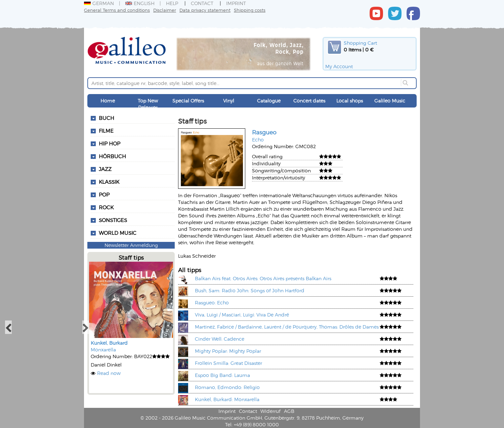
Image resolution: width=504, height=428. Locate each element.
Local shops (350, 101)
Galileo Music (390, 101)
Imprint (236, 3)
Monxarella (103, 350)
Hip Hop (110, 143)
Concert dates (309, 101)
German (99, 3)
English (140, 3)
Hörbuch (112, 156)
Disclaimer (165, 10)
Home (108, 101)
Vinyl (229, 101)
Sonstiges (113, 220)
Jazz (105, 169)
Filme (106, 131)
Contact (202, 3)
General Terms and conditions (117, 10)
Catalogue (269, 101)
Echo (258, 140)
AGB (289, 411)
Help (172, 3)
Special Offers (188, 101)
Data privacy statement (205, 10)
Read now (109, 373)
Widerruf (270, 411)
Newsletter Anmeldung (131, 245)
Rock (106, 207)
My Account (339, 66)
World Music (118, 233)
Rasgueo (264, 132)
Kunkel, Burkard (109, 343)
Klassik (109, 182)
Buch (107, 118)
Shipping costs (250, 10)
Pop (104, 195)
